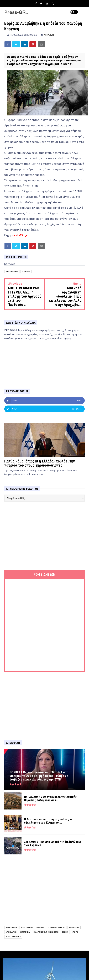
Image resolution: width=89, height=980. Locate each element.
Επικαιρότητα (12, 271)
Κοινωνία (49, 35)
